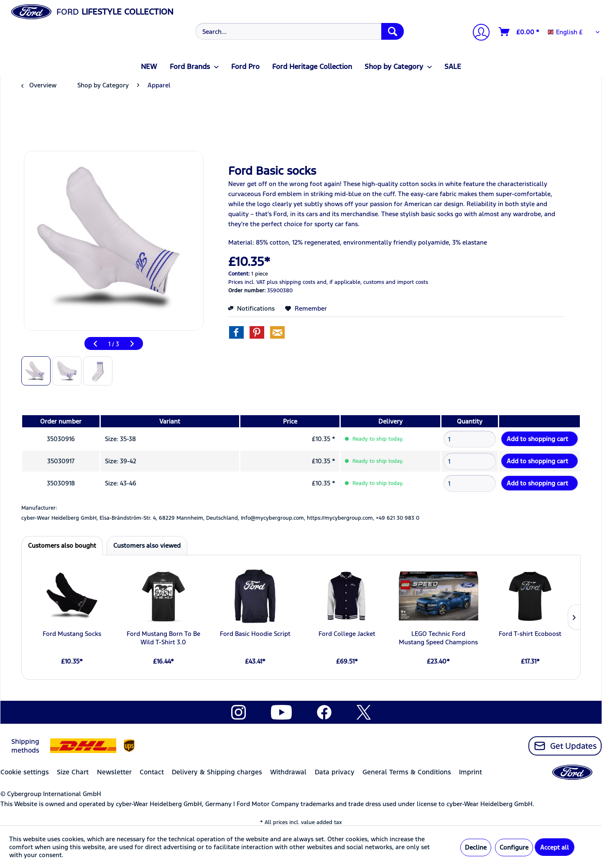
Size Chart (73, 772)
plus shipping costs (291, 282)
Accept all (555, 847)
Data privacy (335, 772)
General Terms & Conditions (407, 772)
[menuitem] (299, 31)
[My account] (478, 33)
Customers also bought (62, 545)
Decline (476, 847)
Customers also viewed (147, 545)
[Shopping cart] (519, 32)
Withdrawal (288, 772)
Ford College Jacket (347, 634)
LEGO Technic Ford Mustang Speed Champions (438, 638)
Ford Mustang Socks (72, 634)
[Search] (393, 31)
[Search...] (300, 31)
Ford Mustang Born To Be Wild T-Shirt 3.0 (163, 638)
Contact (152, 772)
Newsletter (114, 772)
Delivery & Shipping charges (217, 772)
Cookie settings (25, 772)
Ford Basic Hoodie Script (255, 634)
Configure (514, 847)
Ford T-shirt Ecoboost (530, 634)
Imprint (471, 772)
